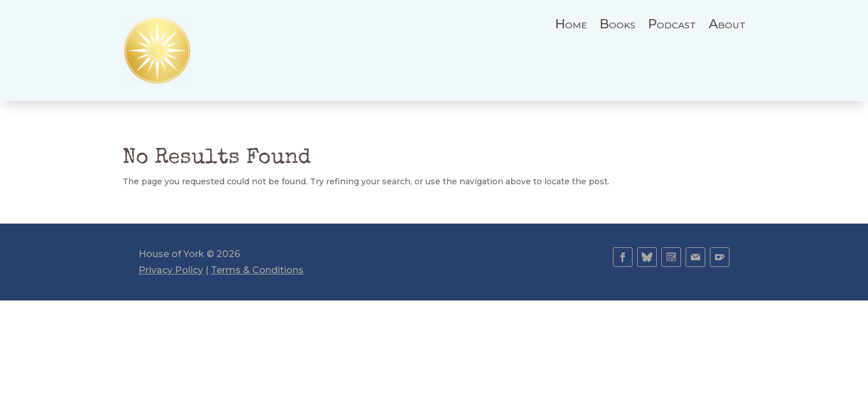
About (727, 26)
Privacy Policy (171, 270)
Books (618, 26)
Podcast (672, 26)
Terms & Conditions (257, 270)
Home (571, 26)
